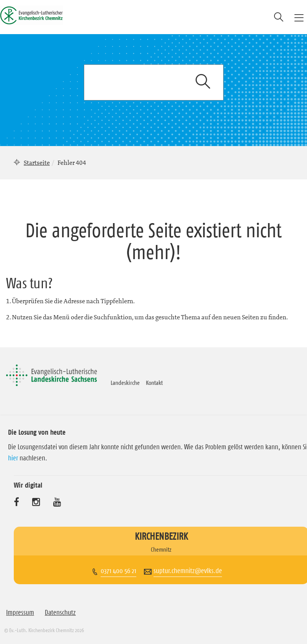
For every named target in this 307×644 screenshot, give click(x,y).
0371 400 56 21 (118, 571)
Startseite (37, 163)
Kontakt (154, 383)
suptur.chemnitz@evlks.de (188, 571)
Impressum (20, 613)
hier (13, 458)
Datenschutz (60, 613)
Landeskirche (125, 383)
